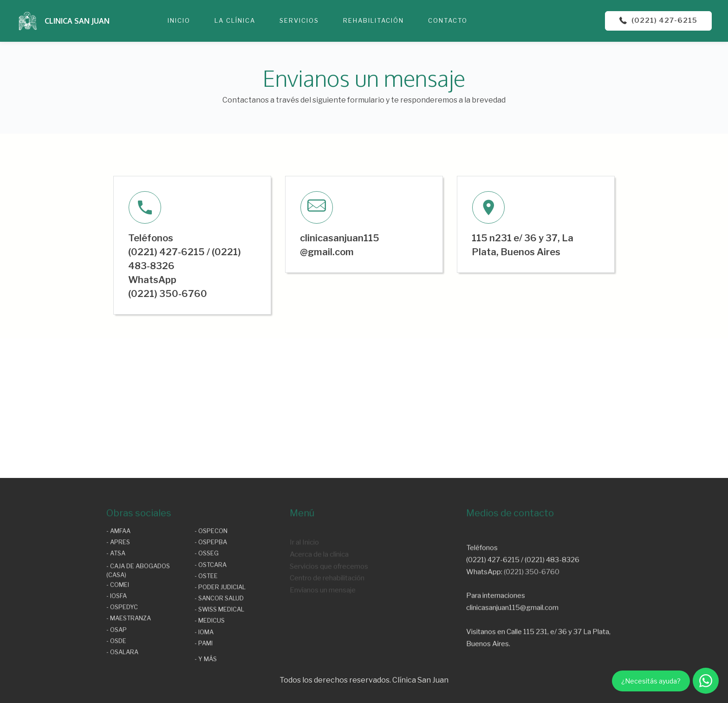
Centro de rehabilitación (327, 600)
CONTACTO (448, 20)
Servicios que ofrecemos (329, 588)
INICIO (179, 20)
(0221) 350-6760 (532, 604)
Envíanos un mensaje (323, 612)
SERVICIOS (299, 20)
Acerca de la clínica (319, 576)
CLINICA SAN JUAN (77, 21)
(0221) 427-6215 (658, 20)
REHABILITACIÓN (374, 20)
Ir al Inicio (304, 564)
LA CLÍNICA (235, 20)
